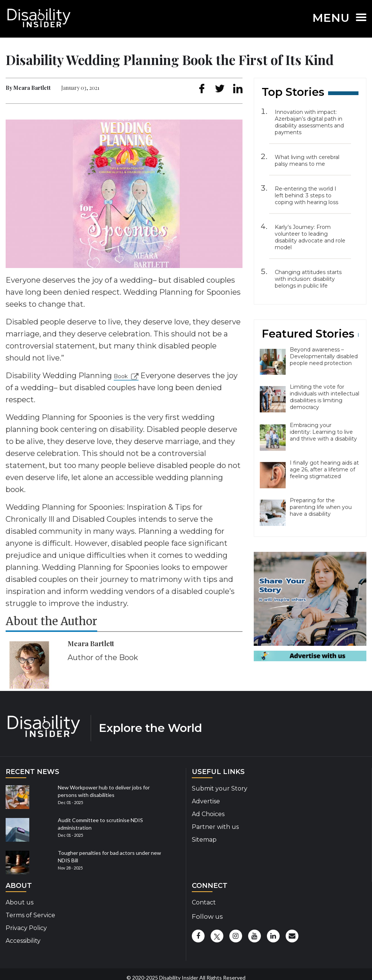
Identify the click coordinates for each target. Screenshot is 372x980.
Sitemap (204, 840)
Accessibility (23, 941)
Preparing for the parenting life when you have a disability (321, 507)
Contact (204, 902)
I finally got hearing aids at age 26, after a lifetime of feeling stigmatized (324, 470)
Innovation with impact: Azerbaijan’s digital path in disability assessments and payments (309, 122)
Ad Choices (208, 814)
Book (121, 376)
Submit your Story (220, 788)
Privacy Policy (26, 928)
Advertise (206, 801)
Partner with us (215, 827)
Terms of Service (30, 915)
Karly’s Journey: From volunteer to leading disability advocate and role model (310, 237)
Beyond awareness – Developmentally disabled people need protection (324, 356)
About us (20, 902)
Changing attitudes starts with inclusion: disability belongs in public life (308, 279)
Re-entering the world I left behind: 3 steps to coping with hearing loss (306, 195)
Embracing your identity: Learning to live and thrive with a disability (323, 432)
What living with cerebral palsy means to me (307, 161)
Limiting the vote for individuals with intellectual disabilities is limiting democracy (325, 397)
